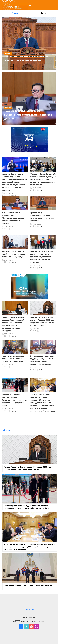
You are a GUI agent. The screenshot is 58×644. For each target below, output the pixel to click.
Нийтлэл (6, 430)
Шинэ (43, 13)
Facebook (21, 626)
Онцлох (15, 13)
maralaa (13, 196)
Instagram (37, 626)
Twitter (26, 626)
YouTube (31, 626)
